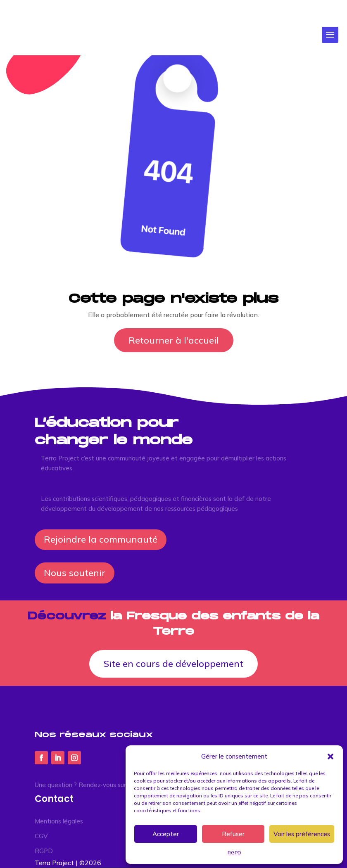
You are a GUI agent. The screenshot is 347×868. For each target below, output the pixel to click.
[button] (330, 757)
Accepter (166, 834)
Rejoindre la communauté (101, 539)
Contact (54, 799)
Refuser (233, 834)
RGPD (234, 853)
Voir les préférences (302, 834)
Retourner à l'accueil (174, 340)
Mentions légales (59, 821)
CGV (41, 836)
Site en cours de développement (173, 664)
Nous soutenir (75, 573)
